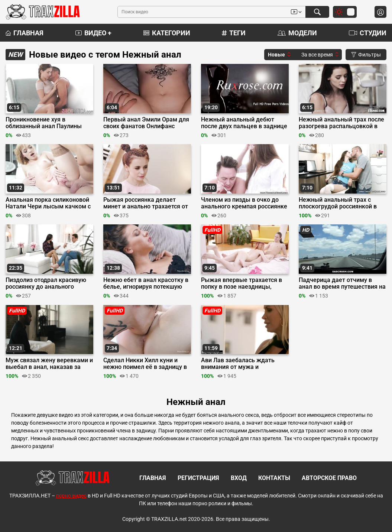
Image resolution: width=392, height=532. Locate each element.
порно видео (71, 496)
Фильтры (366, 55)
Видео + (93, 33)
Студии (368, 33)
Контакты (274, 478)
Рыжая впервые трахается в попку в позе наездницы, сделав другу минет (242, 283)
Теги (234, 33)
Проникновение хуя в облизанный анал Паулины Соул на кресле (44, 123)
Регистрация (198, 478)
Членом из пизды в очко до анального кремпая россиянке (244, 203)
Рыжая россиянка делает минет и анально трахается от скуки (146, 203)
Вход (239, 478)
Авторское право (329, 478)
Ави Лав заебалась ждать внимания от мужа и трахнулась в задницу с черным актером (238, 364)
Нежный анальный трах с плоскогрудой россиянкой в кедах (338, 203)
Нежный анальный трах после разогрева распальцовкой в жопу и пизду (341, 123)
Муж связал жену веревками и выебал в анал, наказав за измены (49, 364)
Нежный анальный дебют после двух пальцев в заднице (244, 123)
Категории (167, 33)
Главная (25, 33)
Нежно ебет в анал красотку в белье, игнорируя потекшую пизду (146, 283)
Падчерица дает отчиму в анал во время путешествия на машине (342, 283)
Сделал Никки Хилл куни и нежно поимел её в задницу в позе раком (145, 364)
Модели (297, 33)
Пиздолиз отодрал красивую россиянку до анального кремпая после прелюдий (46, 283)
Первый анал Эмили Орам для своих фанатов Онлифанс (146, 123)
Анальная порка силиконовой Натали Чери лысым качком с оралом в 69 (48, 203)
